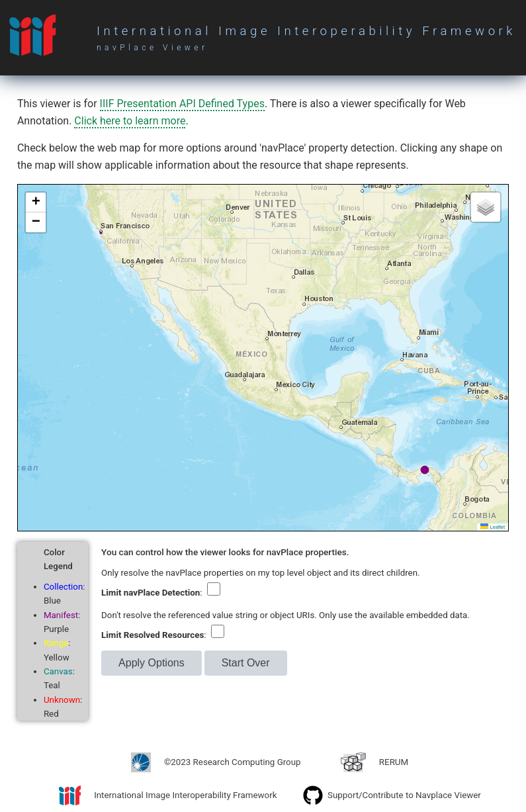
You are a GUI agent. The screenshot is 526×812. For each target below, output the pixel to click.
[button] (36, 203)
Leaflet (493, 527)
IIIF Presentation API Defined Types (182, 104)
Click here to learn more (130, 121)
